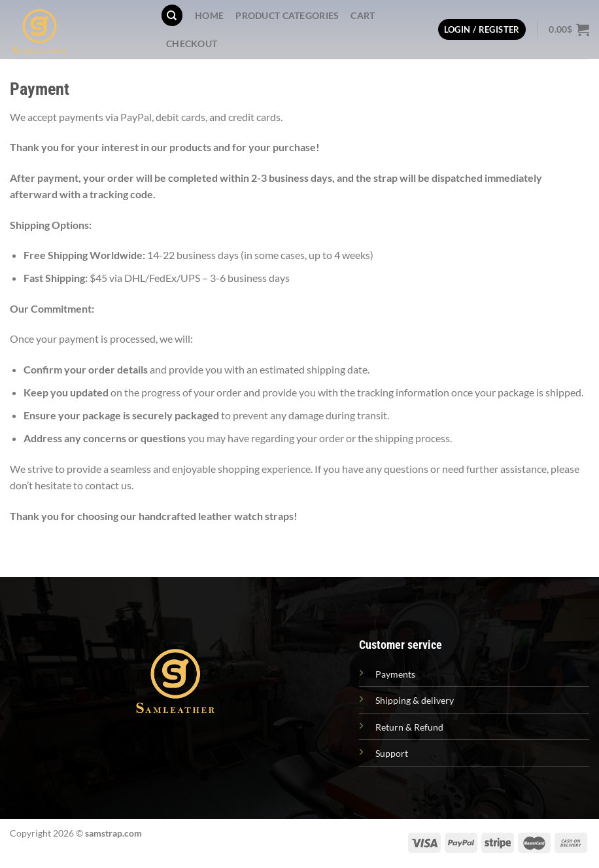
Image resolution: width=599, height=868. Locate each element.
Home (209, 15)
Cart (363, 15)
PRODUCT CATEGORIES (287, 15)
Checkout (192, 43)
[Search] (172, 15)
